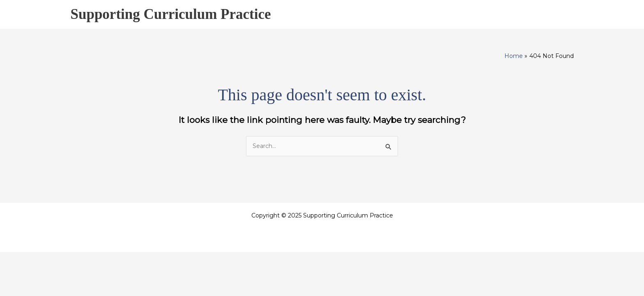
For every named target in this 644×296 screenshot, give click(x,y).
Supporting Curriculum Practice (171, 14)
